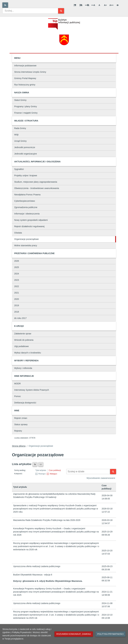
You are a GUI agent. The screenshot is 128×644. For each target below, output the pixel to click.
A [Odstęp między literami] (93, 5)
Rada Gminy (20, 128)
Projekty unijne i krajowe (26, 175)
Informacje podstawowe (25, 66)
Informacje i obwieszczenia (27, 214)
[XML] (41, 464)
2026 (17, 261)
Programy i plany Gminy (25, 106)
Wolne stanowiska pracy (26, 245)
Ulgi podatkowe (21, 346)
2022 (17, 286)
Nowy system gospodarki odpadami (31, 220)
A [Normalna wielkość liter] (99, 5)
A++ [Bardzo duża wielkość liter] (112, 5)
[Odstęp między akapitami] (75, 5)
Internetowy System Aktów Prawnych (32, 390)
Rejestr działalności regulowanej (29, 226)
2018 (17, 312)
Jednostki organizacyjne (25, 154)
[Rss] (5, 5)
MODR (17, 384)
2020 (17, 299)
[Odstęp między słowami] (87, 5)
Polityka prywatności (110, 634)
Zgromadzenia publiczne (26, 207)
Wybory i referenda (23, 368)
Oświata (18, 233)
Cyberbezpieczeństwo (25, 201)
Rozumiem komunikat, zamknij (74, 634)
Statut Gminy (20, 100)
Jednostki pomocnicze (25, 147)
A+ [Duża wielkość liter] (105, 5)
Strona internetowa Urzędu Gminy (30, 72)
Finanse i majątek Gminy (26, 113)
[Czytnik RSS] (35, 464)
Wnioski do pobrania (24, 340)
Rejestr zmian (21, 418)
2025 (17, 267)
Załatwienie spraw (23, 334)
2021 (17, 293)
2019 (17, 305)
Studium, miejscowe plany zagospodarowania (36, 182)
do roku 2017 (20, 318)
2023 (17, 280)
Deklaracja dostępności (25, 403)
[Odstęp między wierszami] (81, 5)
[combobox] (30, 11)
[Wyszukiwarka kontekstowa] (88, 472)
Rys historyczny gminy (25, 85)
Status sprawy (21, 424)
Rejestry (18, 431)
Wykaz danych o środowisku (28, 353)
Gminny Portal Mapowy (25, 78)
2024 (17, 274)
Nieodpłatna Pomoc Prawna (27, 195)
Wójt (16, 135)
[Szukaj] (61, 11)
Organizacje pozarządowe (26, 239)
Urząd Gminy (20, 141)
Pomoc (18, 396)
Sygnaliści (19, 169)
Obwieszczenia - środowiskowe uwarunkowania (37, 188)
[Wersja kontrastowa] (118, 5)
